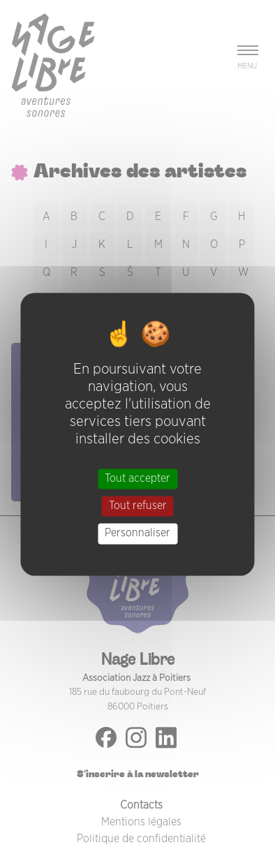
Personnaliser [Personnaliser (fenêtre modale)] (137, 534)
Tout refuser (138, 506)
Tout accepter (137, 478)
